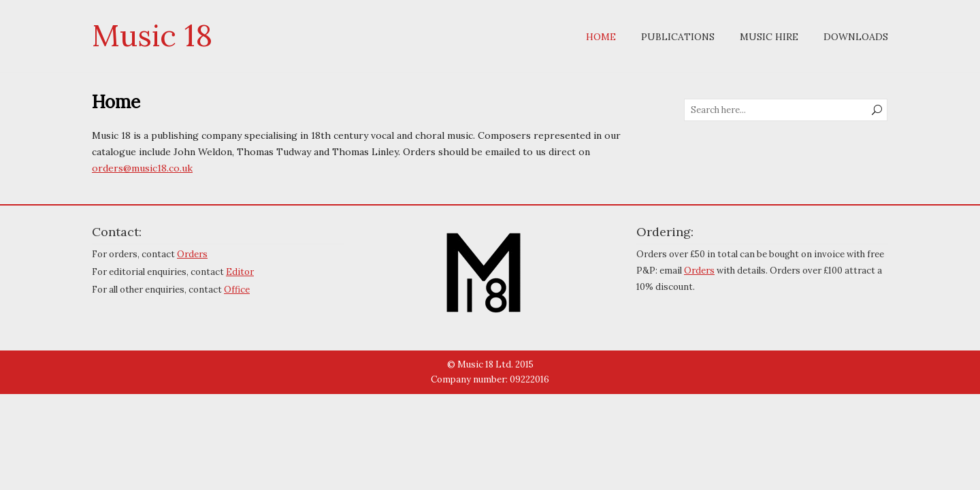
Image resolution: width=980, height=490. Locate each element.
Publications (678, 37)
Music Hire (769, 37)
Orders (192, 254)
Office (237, 290)
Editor (240, 272)
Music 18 (152, 35)
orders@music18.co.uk (142, 168)
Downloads (856, 37)
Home (601, 37)
